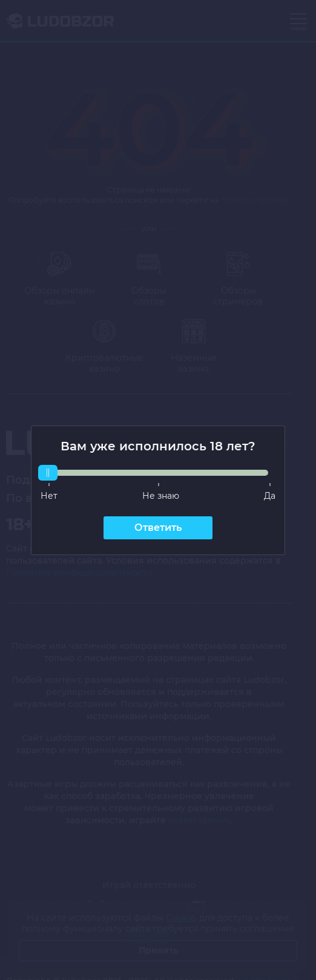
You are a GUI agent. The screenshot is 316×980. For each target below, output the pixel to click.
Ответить (158, 528)
